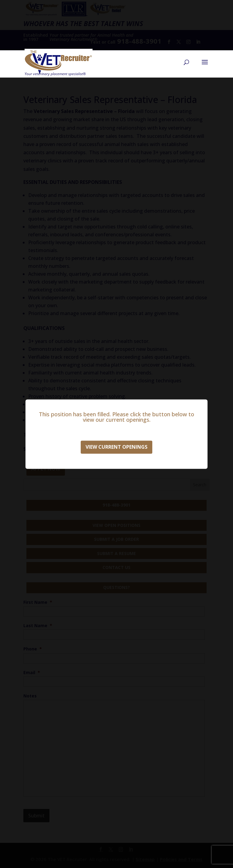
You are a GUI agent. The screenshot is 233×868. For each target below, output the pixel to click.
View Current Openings (116, 447)
